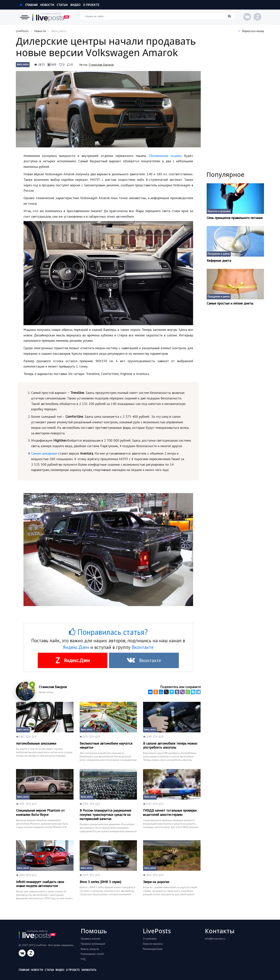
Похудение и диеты (219, 254)
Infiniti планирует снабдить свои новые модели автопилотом (40, 884)
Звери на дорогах (156, 882)
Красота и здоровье (219, 211)
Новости (47, 5)
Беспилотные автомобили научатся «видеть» (106, 745)
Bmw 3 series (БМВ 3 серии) (100, 882)
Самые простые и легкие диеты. (230, 303)
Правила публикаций (93, 944)
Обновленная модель (165, 156)
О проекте (91, 5)
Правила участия (91, 939)
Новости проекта (153, 944)
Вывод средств (90, 949)
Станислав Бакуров (101, 65)
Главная (29, 5)
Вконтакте (143, 647)
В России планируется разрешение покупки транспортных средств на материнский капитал (105, 815)
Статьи (62, 5)
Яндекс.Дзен (76, 647)
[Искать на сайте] (158, 16)
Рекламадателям (153, 949)
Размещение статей (92, 954)
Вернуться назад (251, 31)
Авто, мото (23, 64)
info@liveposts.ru (215, 939)
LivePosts (22, 31)
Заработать (89, 970)
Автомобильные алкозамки (36, 743)
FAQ (83, 959)
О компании (150, 939)
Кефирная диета (219, 261)
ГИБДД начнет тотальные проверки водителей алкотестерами (170, 812)
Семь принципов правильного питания (235, 218)
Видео (75, 5)
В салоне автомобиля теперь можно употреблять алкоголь (170, 745)
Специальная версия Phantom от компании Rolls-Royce (40, 812)
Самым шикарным (44, 453)
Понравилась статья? (108, 632)
